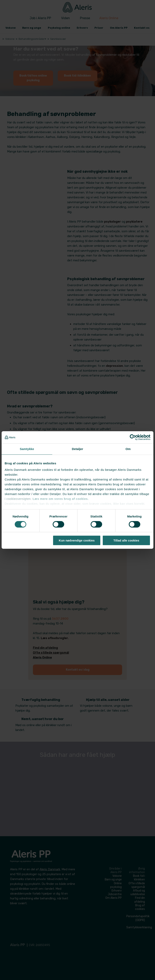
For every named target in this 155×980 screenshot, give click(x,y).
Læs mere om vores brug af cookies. (61, 499)
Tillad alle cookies (126, 540)
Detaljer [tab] (77, 449)
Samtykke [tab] (27, 449)
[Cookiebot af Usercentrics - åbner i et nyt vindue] (133, 437)
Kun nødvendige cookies (77, 540)
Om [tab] (128, 449)
